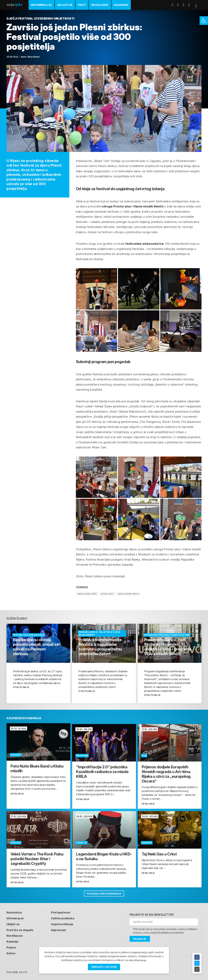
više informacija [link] (137, 960)
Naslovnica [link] (15, 911)
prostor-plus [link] (107, 594)
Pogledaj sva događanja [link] (104, 892)
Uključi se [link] (65, 5)
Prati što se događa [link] (21, 929)
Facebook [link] (174, 5)
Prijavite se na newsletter (152, 914)
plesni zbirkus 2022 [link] (87, 594)
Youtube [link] (185, 5)
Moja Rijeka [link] (34, 57)
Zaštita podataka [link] (65, 917)
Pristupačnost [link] (63, 911)
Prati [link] (82, 5)
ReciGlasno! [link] (15, 935)
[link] (204, 21)
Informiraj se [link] (42, 5)
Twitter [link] (180, 5)
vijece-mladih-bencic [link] (128, 594)
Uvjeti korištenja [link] (65, 923)
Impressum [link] (61, 929)
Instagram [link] (191, 5)
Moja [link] (14, 4)
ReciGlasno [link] (100, 5)
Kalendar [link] (121, 5)
